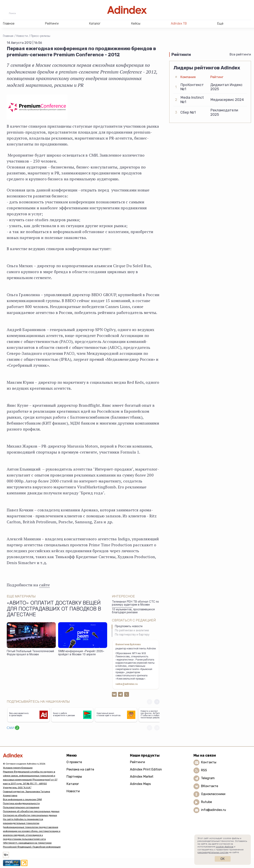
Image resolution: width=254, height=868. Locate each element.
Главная (8, 36)
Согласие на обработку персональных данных (30, 815)
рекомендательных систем (213, 852)
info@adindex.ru (214, 810)
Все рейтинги (240, 54)
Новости (22, 36)
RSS (204, 770)
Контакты (209, 762)
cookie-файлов (225, 847)
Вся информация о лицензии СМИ (22, 799)
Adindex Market (142, 777)
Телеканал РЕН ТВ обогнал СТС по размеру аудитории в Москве (135, 603)
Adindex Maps (140, 784)
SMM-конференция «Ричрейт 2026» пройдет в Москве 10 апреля (81, 653)
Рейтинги (138, 762)
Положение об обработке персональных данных (31, 811)
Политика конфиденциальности (21, 803)
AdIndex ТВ (179, 23)
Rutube (206, 802)
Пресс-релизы (40, 36)
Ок (223, 859)
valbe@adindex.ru (127, 684)
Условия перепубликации (18, 768)
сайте (44, 585)
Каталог (73, 784)
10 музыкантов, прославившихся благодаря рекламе (133, 611)
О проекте (74, 762)
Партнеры (74, 777)
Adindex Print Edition (146, 769)
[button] (157, 702)
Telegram (208, 778)
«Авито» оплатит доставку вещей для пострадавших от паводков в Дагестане (54, 609)
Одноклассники (213, 794)
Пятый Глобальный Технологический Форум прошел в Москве (30, 653)
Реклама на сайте (80, 769)
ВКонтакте (210, 786)
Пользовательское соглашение (21, 807)
